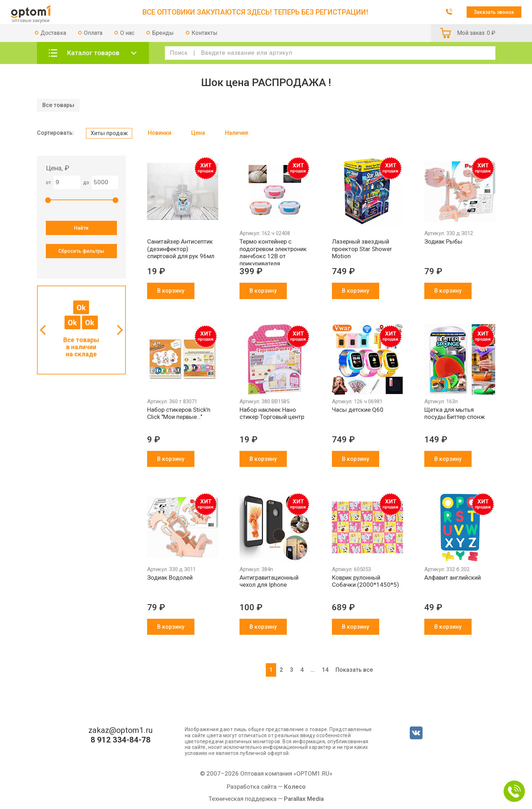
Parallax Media (304, 799)
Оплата (93, 33)
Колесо (295, 787)
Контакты (205, 33)
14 (325, 670)
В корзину (171, 291)
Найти (81, 228)
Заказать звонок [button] (494, 12)
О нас (127, 33)
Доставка (53, 33)
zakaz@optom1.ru (121, 730)
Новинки (160, 133)
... (313, 670)
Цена (198, 133)
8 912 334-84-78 (121, 740)
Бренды (163, 33)
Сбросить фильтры (81, 251)
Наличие (237, 133)
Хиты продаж (109, 133)
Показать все (354, 670)
